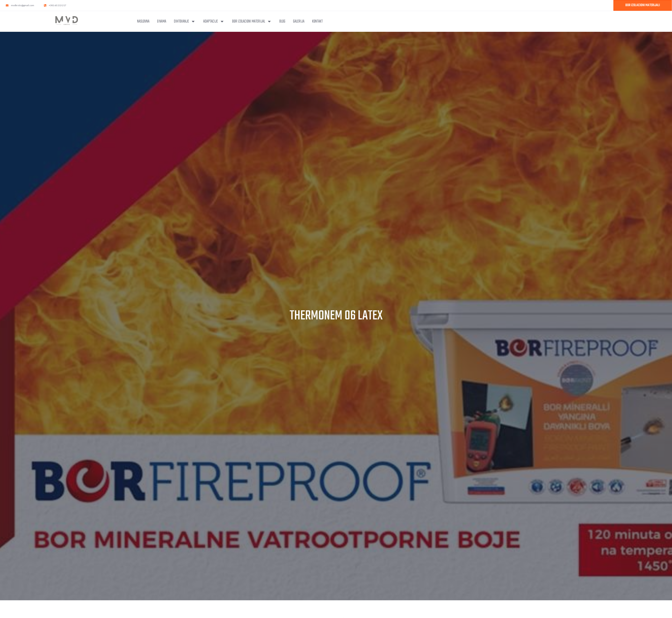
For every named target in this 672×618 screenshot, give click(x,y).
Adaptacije (214, 21)
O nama (162, 21)
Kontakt (317, 21)
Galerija (299, 21)
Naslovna (143, 21)
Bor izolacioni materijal (252, 21)
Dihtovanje (185, 21)
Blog (282, 21)
